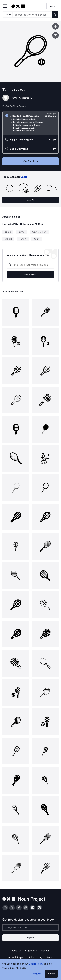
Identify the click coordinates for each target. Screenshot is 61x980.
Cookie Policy (36, 964)
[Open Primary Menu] (5, 6)
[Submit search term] (55, 15)
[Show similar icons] (55, 35)
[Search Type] (8, 15)
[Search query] (30, 265)
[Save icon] (55, 26)
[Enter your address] (30, 927)
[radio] (30, 123)
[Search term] (32, 15)
